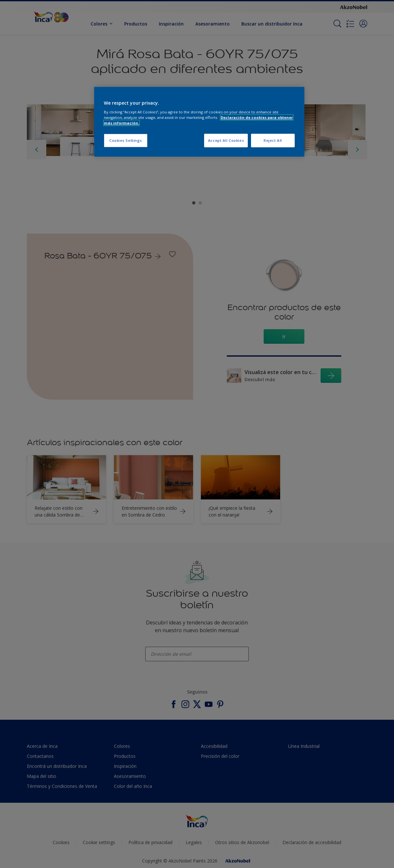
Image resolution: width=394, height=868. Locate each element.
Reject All (273, 140)
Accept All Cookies (226, 140)
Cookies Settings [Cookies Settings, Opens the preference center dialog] (126, 140)
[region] (199, 122)
